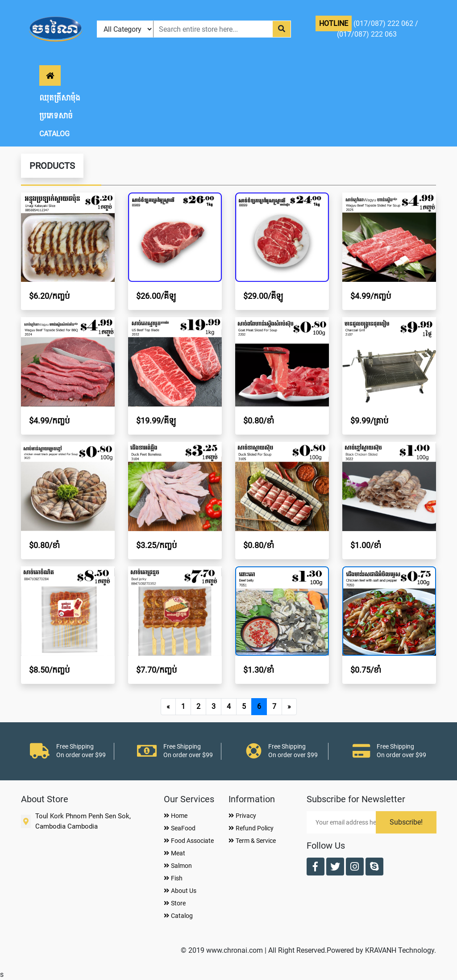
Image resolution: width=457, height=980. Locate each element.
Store (175, 903)
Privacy (242, 816)
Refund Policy (251, 828)
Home (176, 816)
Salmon (178, 866)
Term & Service (252, 841)
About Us (180, 891)
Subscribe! (406, 822)
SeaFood (180, 828)
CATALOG (54, 134)
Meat (174, 853)
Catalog (178, 916)
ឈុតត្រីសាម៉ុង (60, 98)
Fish (173, 878)
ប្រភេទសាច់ (56, 116)
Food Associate (189, 841)
